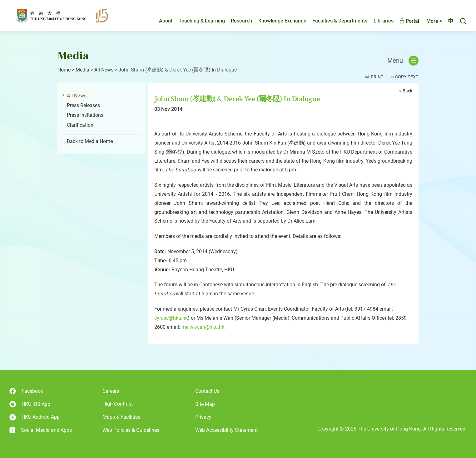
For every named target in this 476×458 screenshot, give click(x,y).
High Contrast (118, 404)
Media (82, 70)
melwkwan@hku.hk (203, 327)
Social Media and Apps (41, 430)
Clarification (80, 125)
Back (407, 91)
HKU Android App (35, 417)
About (160, 21)
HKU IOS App (30, 404)
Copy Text (407, 77)
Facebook (26, 391)
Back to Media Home (90, 141)
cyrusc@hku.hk (171, 318)
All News (104, 70)
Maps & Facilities (121, 417)
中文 (448, 21)
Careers (111, 391)
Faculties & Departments (335, 21)
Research (236, 21)
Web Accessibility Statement (226, 430)
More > (429, 21)
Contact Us (207, 391)
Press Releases (83, 105)
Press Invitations (85, 115)
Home (64, 70)
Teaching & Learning (196, 21)
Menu (403, 61)
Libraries (378, 21)
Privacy (203, 417)
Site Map (205, 404)
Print (377, 77)
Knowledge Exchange (277, 21)
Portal (404, 21)
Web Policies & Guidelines (131, 430)
